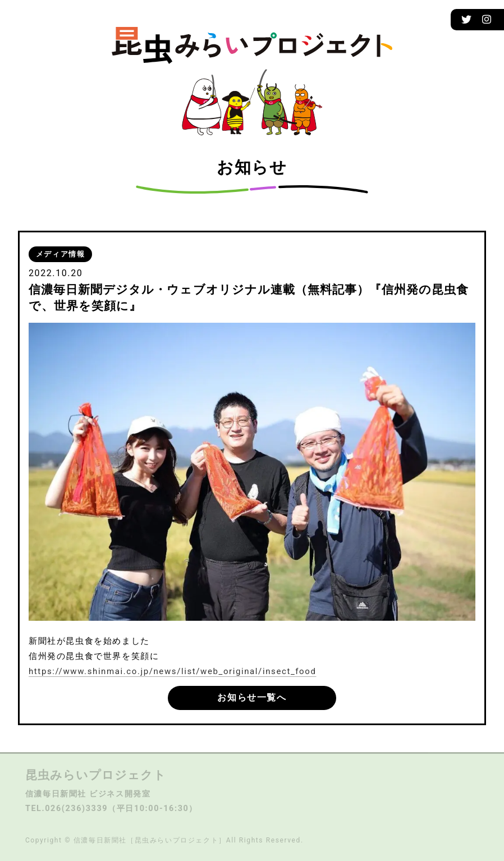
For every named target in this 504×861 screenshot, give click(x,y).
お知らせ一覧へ (252, 697)
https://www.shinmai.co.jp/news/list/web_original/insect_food (172, 671)
